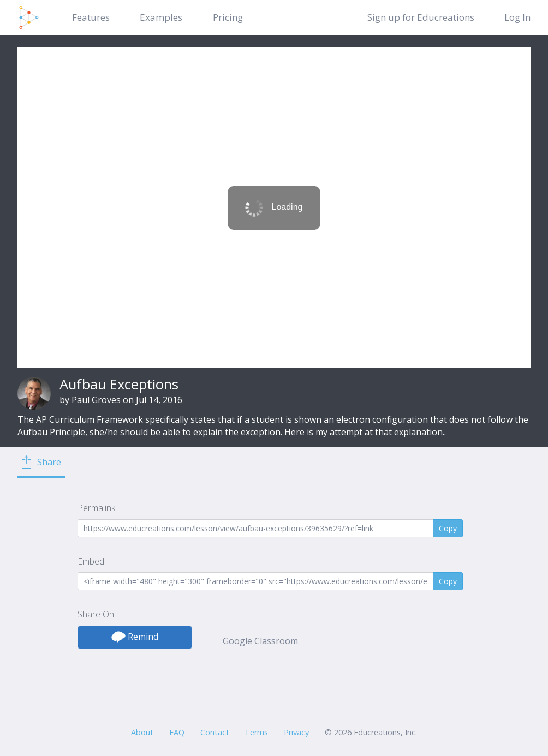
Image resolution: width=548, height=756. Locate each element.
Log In (517, 17)
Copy (448, 528)
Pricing (228, 17)
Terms (256, 732)
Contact (215, 732)
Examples (161, 17)
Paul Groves (96, 400)
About (142, 732)
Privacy (296, 732)
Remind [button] (135, 637)
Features (91, 17)
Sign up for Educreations (421, 17)
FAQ (177, 732)
